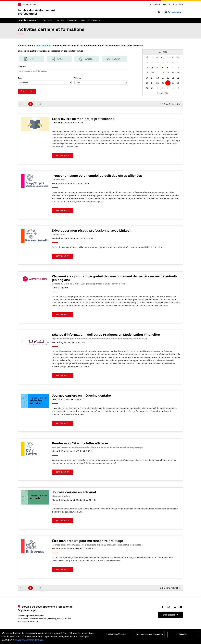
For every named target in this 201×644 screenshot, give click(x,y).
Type (20, 78)
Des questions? (170, 615)
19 (163, 78)
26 (147, 62)
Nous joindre (178, 4)
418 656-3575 (33, 621)
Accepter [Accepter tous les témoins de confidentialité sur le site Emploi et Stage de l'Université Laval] (183, 634)
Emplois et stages (27, 20)
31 (173, 62)
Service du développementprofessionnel (36, 12)
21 (173, 78)
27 (152, 62)
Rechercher (27, 91)
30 (168, 62)
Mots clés (22, 67)
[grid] (163, 73)
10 (152, 73)
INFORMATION (63, 156)
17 (152, 78)
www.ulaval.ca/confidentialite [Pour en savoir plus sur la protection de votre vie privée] (29, 640)
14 (173, 73)
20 (168, 78)
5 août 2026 (163, 93)
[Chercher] (159, 12)
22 (178, 78)
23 (147, 83)
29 (163, 62)
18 (158, 78)
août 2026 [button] (163, 52)
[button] (145, 52)
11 (158, 73)
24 (152, 83)
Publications (155, 4)
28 (158, 62)
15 (178, 73)
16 (147, 78)
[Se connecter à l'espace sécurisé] (173, 12)
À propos (166, 4)
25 (158, 83)
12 (163, 73)
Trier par (78, 78)
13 (168, 73)
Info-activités (44, 46)
